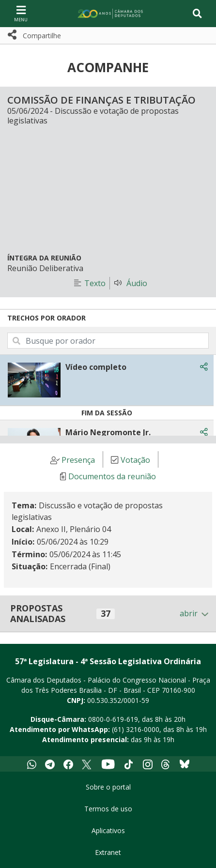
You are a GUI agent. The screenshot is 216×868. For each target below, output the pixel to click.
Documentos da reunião (112, 476)
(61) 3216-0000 (136, 729)
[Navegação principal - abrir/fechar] (21, 13)
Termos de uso (108, 809)
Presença (78, 460)
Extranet (108, 852)
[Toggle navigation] (197, 14)
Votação (135, 460)
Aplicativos (108, 830)
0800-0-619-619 (113, 719)
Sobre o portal (108, 787)
